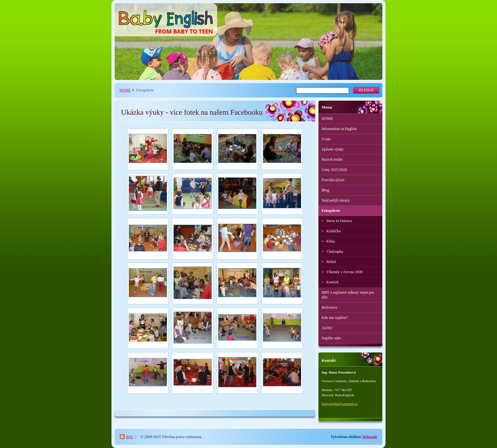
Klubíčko (334, 231)
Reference (329, 307)
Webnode (370, 437)
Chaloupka (335, 251)
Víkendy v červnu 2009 (344, 272)
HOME (125, 90)
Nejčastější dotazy (336, 200)
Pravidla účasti (333, 180)
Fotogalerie (331, 211)
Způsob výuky (333, 149)
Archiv (327, 328)
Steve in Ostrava (339, 221)
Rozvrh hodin (332, 159)
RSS (130, 437)
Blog (325, 190)
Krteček (333, 282)
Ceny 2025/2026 (334, 170)
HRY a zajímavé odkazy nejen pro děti (348, 295)
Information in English (339, 129)
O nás (326, 139)
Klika (331, 241)
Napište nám (331, 338)
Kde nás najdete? (335, 318)
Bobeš (331, 262)
